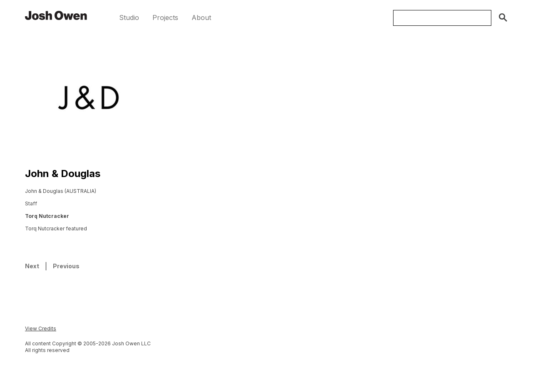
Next (32, 266)
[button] (129, 18)
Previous (66, 266)
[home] (56, 15)
